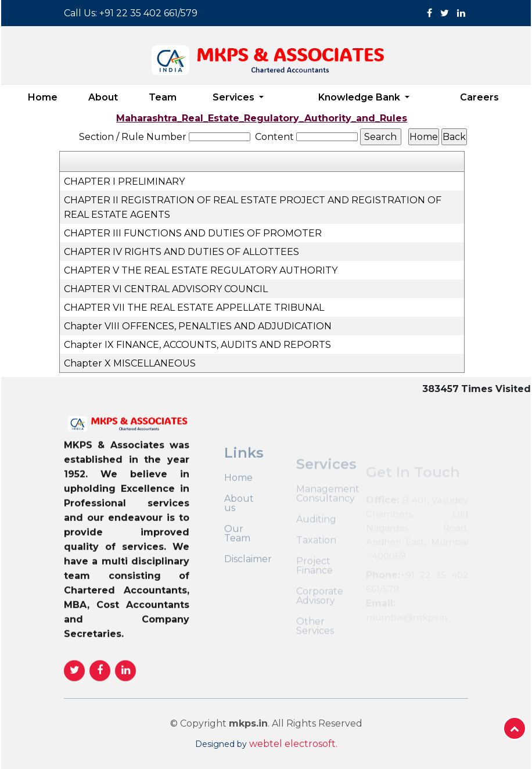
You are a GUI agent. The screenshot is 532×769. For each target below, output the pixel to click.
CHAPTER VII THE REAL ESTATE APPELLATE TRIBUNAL (194, 308)
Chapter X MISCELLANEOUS (130, 363)
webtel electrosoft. (293, 744)
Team (163, 97)
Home (43, 97)
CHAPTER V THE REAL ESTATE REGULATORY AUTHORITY (201, 270)
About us (239, 527)
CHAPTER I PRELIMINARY (124, 182)
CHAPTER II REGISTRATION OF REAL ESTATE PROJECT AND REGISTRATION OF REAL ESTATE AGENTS (253, 207)
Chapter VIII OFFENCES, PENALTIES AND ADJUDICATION (198, 326)
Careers (479, 97)
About (103, 97)
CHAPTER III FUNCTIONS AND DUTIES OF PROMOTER (193, 233)
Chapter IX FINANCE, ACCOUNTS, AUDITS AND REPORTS (197, 345)
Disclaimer (248, 583)
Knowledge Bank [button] (360, 97)
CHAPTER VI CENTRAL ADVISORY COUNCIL (166, 289)
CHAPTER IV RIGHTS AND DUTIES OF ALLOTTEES (181, 252)
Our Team (237, 558)
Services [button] (235, 97)
